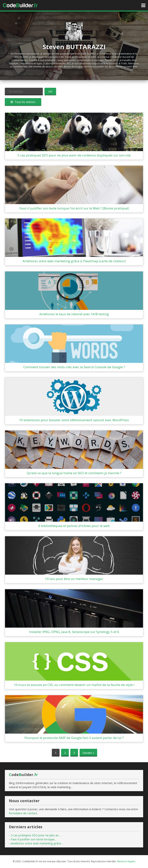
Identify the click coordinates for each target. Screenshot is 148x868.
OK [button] (50, 91)
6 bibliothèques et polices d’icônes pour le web (74, 526)
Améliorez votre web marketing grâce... (37, 843)
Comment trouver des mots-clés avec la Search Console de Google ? (74, 367)
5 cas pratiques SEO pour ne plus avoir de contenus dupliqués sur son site (74, 155)
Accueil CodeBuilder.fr (20, 5)
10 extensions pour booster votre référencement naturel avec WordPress (74, 420)
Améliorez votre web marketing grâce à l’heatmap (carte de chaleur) (74, 261)
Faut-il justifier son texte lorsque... (33, 839)
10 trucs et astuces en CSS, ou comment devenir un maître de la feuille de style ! (74, 685)
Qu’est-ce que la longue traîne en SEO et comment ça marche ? (74, 473)
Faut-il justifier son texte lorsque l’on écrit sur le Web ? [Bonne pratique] (74, 208)
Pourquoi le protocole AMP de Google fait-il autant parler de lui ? (74, 738)
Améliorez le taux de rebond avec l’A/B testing (74, 314)
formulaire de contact (23, 813)
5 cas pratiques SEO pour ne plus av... (36, 835)
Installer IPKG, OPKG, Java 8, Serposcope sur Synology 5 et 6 (74, 632)
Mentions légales (126, 861)
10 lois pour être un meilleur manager (74, 579)
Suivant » (88, 753)
